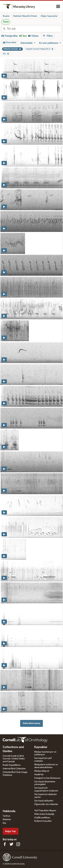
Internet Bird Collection (14, 769)
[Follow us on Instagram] (18, 844)
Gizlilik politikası (42, 818)
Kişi (4, 823)
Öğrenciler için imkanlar (46, 804)
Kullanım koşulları (43, 821)
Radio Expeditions (12, 765)
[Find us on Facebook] (5, 844)
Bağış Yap (10, 831)
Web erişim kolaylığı (44, 814)
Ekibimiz (7, 819)
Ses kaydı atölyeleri (44, 801)
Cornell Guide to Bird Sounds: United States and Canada (14, 759)
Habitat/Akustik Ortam (25, 16)
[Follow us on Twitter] (11, 844)
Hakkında (9, 811)
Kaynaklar (41, 747)
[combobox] (34, 29)
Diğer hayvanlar (49, 16)
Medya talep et (42, 771)
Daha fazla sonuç (32, 723)
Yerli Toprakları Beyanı (45, 811)
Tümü (6, 22)
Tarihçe (6, 816)
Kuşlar (6, 16)
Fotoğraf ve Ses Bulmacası (47, 778)
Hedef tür (39, 775)
